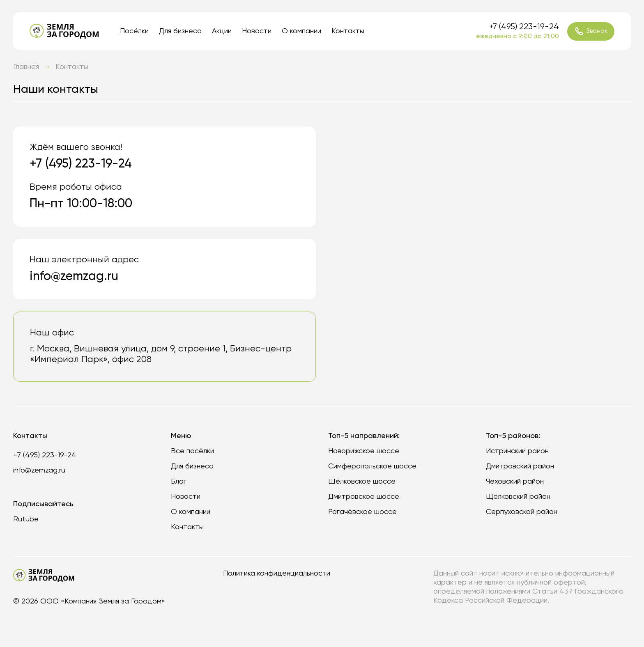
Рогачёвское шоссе (362, 512)
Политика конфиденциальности (277, 574)
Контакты (348, 31)
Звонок (591, 31)
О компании (301, 31)
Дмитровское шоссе (364, 497)
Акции (222, 31)
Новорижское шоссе (364, 451)
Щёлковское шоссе (362, 482)
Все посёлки (192, 451)
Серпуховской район (522, 512)
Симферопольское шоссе (372, 466)
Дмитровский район (520, 466)
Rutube (26, 519)
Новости (257, 31)
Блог (179, 482)
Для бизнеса (180, 31)
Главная (26, 67)
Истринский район (517, 451)
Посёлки (134, 31)
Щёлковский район (518, 497)
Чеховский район (515, 482)
